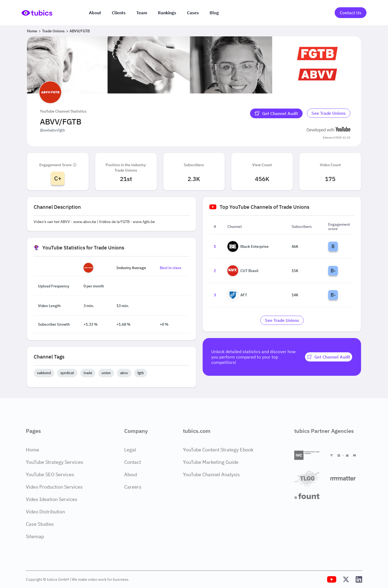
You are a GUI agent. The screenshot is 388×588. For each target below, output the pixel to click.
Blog (214, 13)
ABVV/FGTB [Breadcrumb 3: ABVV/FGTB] (80, 31)
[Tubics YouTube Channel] (332, 579)
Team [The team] (142, 13)
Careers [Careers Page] (133, 487)
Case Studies (40, 524)
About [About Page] (131, 474)
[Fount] (310, 496)
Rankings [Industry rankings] (167, 13)
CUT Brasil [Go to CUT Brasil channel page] (243, 271)
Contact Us (351, 13)
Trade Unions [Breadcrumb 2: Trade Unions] (53, 31)
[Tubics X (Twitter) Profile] (346, 579)
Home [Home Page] (32, 450)
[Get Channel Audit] (276, 113)
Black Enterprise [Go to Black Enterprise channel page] (248, 246)
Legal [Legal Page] (130, 450)
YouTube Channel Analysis (211, 474)
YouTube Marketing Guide (211, 462)
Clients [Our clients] (119, 13)
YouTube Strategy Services (55, 462)
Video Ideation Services (52, 499)
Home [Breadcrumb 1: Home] (32, 31)
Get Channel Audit (276, 113)
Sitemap (35, 536)
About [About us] (95, 13)
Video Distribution (45, 512)
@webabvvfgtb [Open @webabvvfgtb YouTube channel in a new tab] (52, 130)
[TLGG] (310, 478)
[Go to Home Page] (37, 13)
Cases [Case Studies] (193, 13)
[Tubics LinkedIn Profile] (359, 579)
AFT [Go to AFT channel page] (237, 295)
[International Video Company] (310, 455)
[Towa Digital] (346, 455)
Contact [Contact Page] (133, 462)
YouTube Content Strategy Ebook (218, 450)
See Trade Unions (329, 113)
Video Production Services (54, 487)
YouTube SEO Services (50, 474)
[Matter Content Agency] (346, 478)
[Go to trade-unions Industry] (329, 113)
